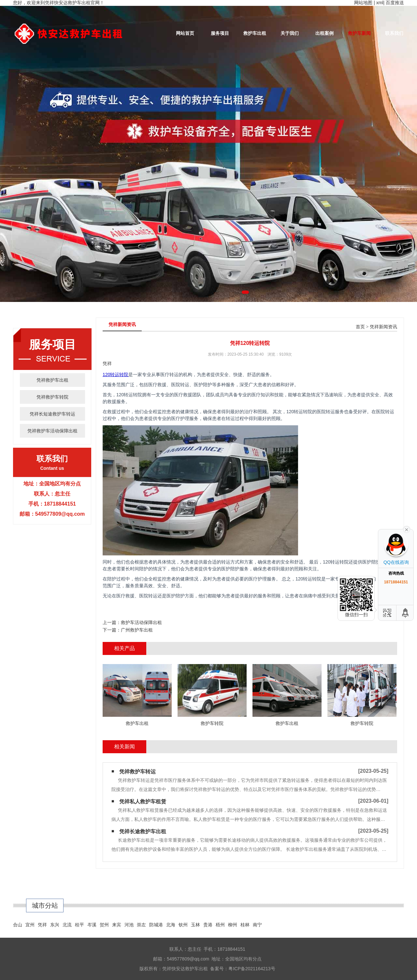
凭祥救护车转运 (137, 772)
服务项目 (220, 33)
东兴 (55, 925)
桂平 (79, 925)
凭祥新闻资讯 (383, 327)
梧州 (220, 925)
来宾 (117, 925)
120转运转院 (115, 374)
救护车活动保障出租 (141, 622)
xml (380, 3)
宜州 (30, 925)
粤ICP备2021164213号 (252, 969)
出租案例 (324, 33)
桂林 (245, 925)
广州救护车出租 (137, 630)
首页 (360, 327)
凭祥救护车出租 (52, 380)
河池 (129, 925)
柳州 (233, 925)
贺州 (104, 925)
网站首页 (185, 33)
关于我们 (290, 33)
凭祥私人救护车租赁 (143, 802)
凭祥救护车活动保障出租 (52, 431)
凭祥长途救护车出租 (143, 831)
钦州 (183, 925)
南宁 (257, 925)
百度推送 (395, 3)
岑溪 (92, 925)
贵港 (208, 925)
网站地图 (363, 3)
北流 (67, 925)
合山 (18, 925)
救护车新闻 (359, 33)
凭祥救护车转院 (52, 397)
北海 (171, 925)
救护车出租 (255, 33)
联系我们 (394, 33)
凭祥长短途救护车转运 (52, 414)
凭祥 (42, 925)
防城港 (156, 925)
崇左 (141, 925)
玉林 (195, 925)
